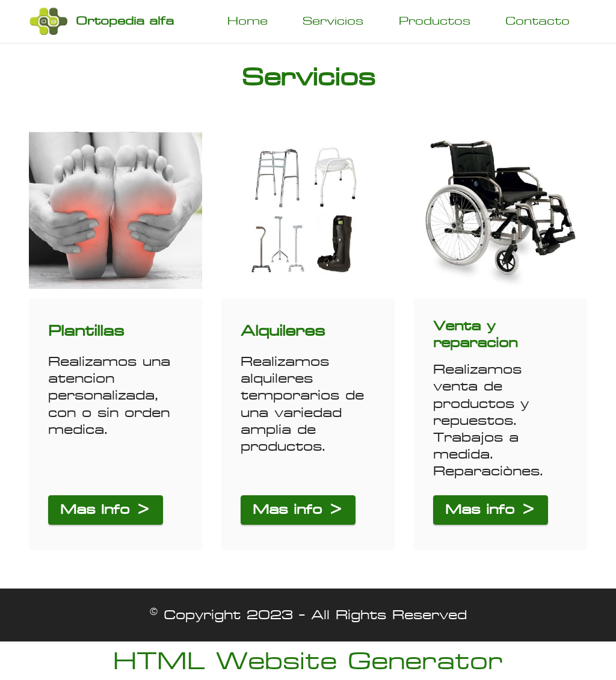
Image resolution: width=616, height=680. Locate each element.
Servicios (333, 21)
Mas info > (298, 509)
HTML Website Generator (308, 661)
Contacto (537, 21)
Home (248, 21)
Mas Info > (106, 509)
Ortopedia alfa (125, 21)
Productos (435, 21)
